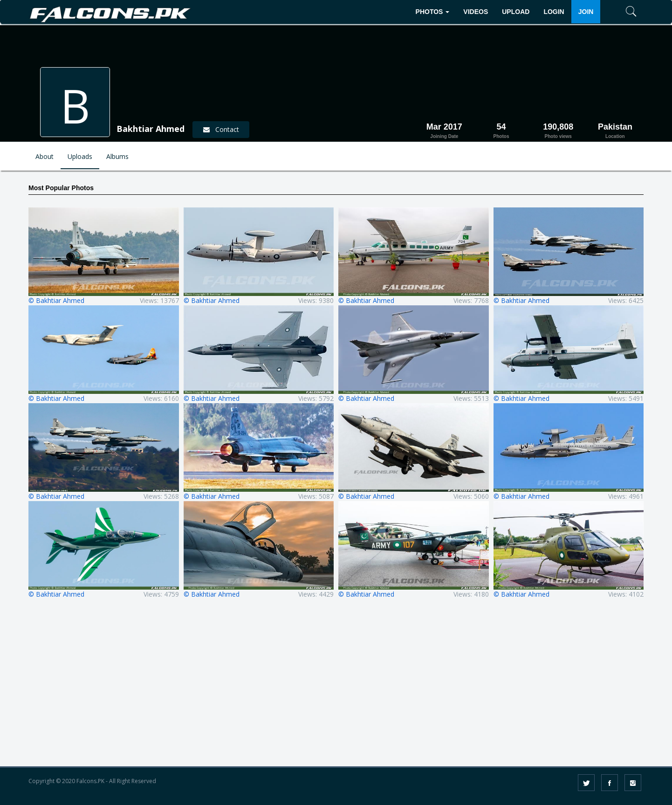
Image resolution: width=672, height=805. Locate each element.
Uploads (80, 156)
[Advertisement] (336, 689)
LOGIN (554, 12)
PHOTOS (433, 12)
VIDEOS (476, 12)
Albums (117, 156)
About (45, 156)
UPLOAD (516, 12)
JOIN (586, 12)
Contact (221, 129)
